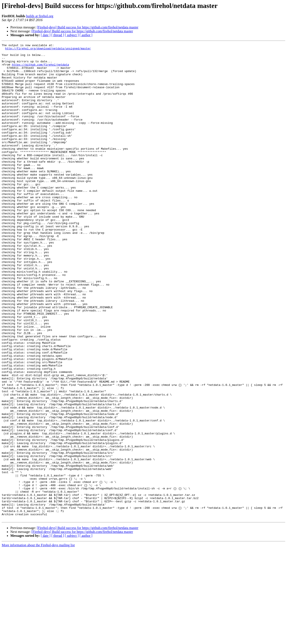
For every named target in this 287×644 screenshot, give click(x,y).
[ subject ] (72, 35)
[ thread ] (58, 35)
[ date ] (46, 35)
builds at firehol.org (40, 16)
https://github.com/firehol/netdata (40, 69)
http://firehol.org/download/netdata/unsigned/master (48, 50)
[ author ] (86, 35)
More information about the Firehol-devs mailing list (38, 640)
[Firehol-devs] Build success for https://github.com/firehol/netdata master (88, 27)
